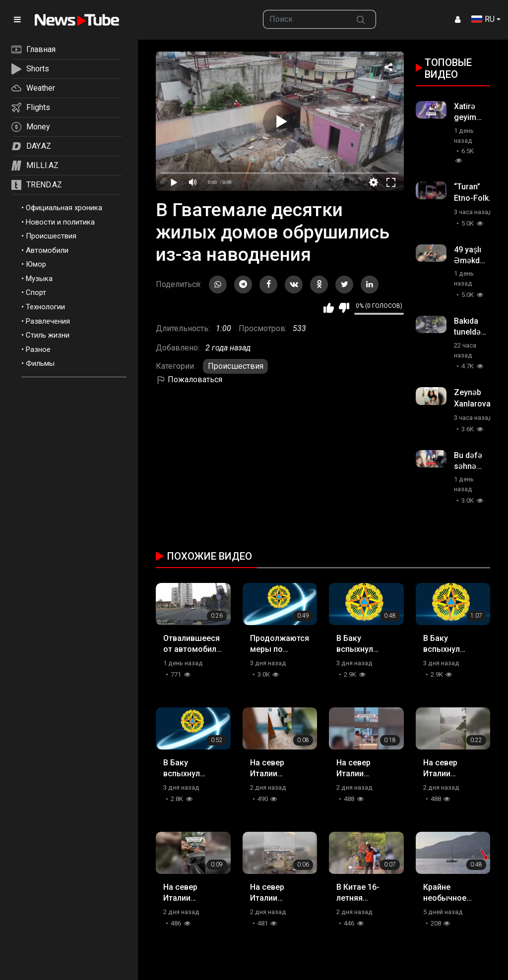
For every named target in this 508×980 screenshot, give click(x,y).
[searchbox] (304, 19)
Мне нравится (329, 308)
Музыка (39, 279)
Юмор (36, 264)
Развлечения (48, 321)
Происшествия (51, 236)
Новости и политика (60, 222)
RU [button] (483, 19)
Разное (38, 349)
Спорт (36, 292)
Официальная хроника (64, 208)
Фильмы (40, 363)
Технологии (45, 307)
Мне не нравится (344, 308)
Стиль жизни (48, 335)
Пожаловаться (189, 379)
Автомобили (47, 250)
